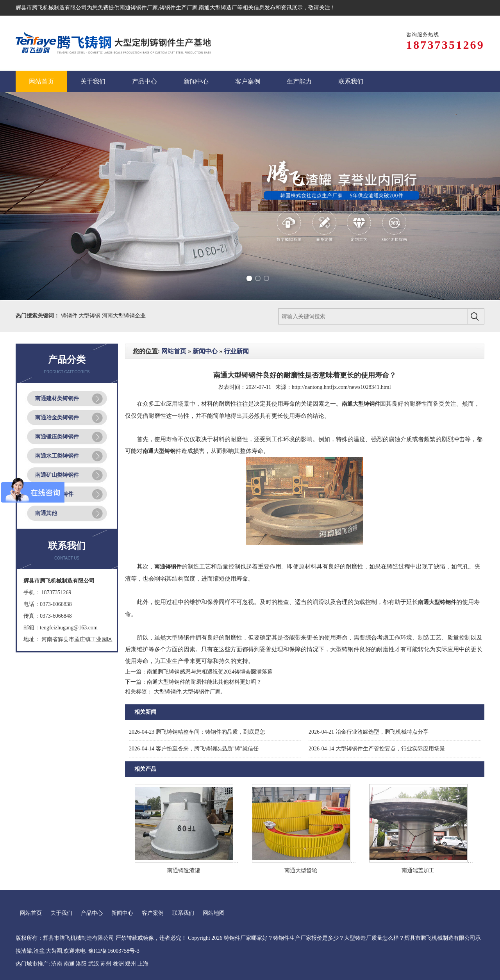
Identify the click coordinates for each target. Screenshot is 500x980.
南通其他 (46, 513)
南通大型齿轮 (301, 870)
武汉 (94, 964)
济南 (57, 964)
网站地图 (214, 913)
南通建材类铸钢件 (57, 398)
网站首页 (174, 351)
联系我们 (183, 913)
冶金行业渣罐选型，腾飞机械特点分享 (369, 732)
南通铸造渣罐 (184, 870)
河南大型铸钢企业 (124, 316)
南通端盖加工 (418, 870)
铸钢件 (70, 316)
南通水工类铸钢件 (57, 456)
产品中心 (92, 913)
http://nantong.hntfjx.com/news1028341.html (341, 387)
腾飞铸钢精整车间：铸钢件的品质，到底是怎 (197, 732)
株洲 (118, 964)
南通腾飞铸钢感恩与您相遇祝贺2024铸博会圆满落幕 (210, 672)
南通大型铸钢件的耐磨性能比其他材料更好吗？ (204, 682)
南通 (69, 964)
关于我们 (61, 913)
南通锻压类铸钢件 (57, 437)
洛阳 (81, 964)
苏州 (106, 964)
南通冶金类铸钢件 (57, 418)
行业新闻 (236, 351)
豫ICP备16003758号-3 (114, 951)
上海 (143, 964)
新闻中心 (205, 351)
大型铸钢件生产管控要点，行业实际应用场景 (377, 749)
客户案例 (153, 913)
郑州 (130, 964)
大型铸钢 (90, 316)
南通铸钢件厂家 (139, 8)
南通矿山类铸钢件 (57, 475)
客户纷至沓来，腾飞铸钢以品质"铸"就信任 (194, 749)
